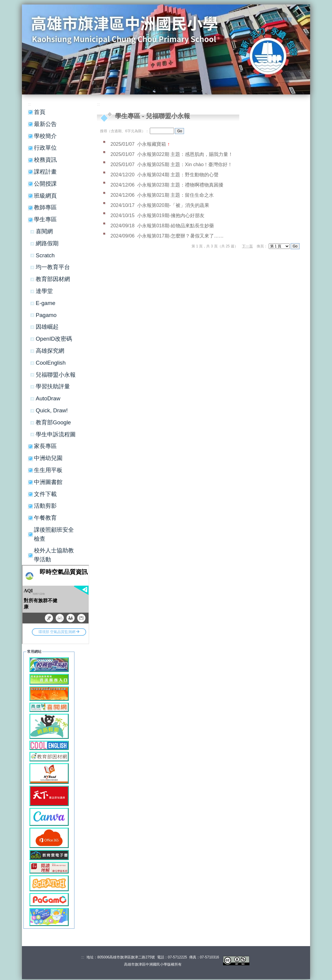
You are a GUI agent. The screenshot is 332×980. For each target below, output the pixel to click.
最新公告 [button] (45, 124)
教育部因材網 (53, 279)
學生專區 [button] (45, 219)
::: (268, 20)
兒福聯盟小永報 (56, 375)
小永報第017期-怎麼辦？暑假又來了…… (180, 236)
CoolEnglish (51, 363)
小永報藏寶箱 (152, 144)
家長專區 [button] (45, 446)
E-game (45, 303)
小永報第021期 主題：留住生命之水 (175, 195)
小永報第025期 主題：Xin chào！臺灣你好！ (185, 164)
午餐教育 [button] (45, 518)
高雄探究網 (50, 351)
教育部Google (53, 422)
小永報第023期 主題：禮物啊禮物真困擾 (180, 185)
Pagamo (46, 315)
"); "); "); (279, 246)
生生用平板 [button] (48, 470)
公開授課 (45, 184)
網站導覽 (283, 19)
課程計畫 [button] (45, 172)
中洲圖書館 (48, 482)
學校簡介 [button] (45, 136)
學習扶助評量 (53, 386)
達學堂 (44, 291)
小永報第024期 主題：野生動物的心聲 (178, 175)
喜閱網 (44, 231)
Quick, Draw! (52, 410)
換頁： (262, 246)
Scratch (45, 255)
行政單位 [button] (45, 148)
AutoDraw (48, 398)
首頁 (40, 112)
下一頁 (247, 246)
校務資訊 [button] (45, 160)
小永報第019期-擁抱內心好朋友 (171, 215)
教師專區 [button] (45, 207)
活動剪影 (45, 506)
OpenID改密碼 (54, 339)
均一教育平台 (53, 267)
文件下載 (45, 494)
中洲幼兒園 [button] (48, 458)
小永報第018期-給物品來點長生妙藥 (176, 226)
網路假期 (47, 243)
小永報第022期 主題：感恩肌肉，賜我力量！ (185, 154)
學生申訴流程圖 (56, 434)
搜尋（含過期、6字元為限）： (124, 131)
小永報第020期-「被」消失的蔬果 (173, 205)
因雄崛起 (47, 327)
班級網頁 (45, 196)
